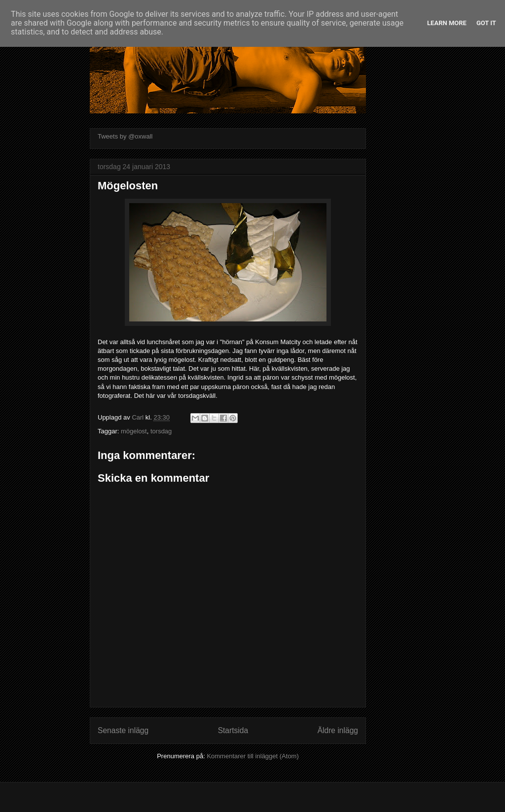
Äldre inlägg (338, 730)
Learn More (447, 23)
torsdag (161, 431)
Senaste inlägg (123, 730)
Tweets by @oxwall (125, 136)
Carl (138, 417)
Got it (486, 23)
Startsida (233, 730)
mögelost (134, 431)
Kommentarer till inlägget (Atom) (252, 756)
